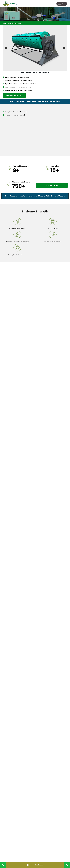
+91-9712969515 (14, 804)
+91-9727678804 (14, 802)
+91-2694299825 (14, 807)
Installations (12, 774)
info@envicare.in (14, 810)
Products (11, 771)
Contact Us (11, 781)
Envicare (10, 768)
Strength (35, 212)
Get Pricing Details (35, 865)
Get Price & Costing (14, 95)
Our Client (11, 778)
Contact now (52, 185)
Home (4, 23)
